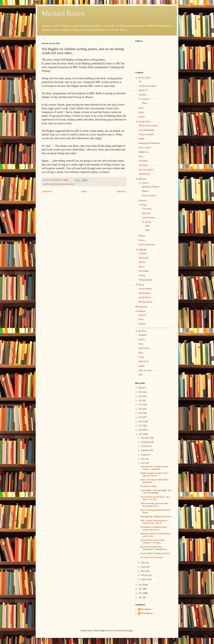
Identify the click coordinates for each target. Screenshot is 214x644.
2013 (141, 589)
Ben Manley (146, 609)
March (144, 571)
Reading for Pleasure (151, 187)
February (145, 575)
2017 (141, 426)
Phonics (145, 191)
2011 (141, 597)
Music (141, 108)
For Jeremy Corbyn (149, 486)
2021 (141, 409)
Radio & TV (144, 361)
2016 (141, 430)
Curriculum (147, 209)
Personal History (146, 302)
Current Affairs (144, 122)
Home (84, 192)
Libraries (142, 95)
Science (142, 240)
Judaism (142, 324)
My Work (142, 331)
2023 (141, 400)
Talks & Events (145, 370)
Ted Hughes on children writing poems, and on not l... (154, 528)
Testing (148, 222)
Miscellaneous (141, 307)
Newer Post (47, 192)
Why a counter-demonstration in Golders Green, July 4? (154, 522)
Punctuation (144, 258)
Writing (142, 275)
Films (141, 344)
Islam (141, 319)
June (143, 463)
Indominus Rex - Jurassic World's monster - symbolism (154, 468)
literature (65, 184)
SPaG (148, 230)
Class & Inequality (146, 130)
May (143, 563)
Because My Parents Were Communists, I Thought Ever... (154, 548)
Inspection (146, 213)
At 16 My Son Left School (152, 557)
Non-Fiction (144, 348)
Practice (142, 236)
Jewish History (145, 297)
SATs (147, 226)
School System (148, 218)
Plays (141, 353)
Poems (141, 357)
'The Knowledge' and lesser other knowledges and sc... (154, 505)
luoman (112, 631)
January (144, 579)
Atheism (142, 315)
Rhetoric (142, 262)
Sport (141, 156)
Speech (142, 267)
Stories (142, 366)
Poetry (145, 103)
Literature (146, 99)
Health (141, 139)
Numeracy (143, 200)
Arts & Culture (144, 78)
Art (140, 82)
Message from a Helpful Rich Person (156, 517)
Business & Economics (148, 126)
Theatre (142, 117)
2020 (141, 413)
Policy (144, 205)
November (146, 442)
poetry (72, 184)
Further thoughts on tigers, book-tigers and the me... (154, 474)
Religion (142, 311)
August (144, 455)
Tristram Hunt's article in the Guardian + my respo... (152, 541)
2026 (141, 388)
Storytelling (144, 271)
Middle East (144, 152)
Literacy (145, 183)
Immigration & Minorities (150, 143)
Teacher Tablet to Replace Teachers (155, 553)
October (145, 446)
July (143, 459)
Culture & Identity (146, 134)
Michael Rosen (63, 13)
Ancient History (145, 289)
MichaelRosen (147, 613)
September (146, 450)
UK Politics (144, 165)
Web (141, 375)
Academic (143, 335)
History (141, 285)
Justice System (145, 148)
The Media (143, 161)
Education (142, 179)
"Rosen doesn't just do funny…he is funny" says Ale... (155, 498)
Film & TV (143, 90)
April (143, 567)
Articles (142, 339)
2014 (141, 585)
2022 (141, 405)
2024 (141, 396)
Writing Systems (146, 280)
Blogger (129, 631)
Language (142, 250)
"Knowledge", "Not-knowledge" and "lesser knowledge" (156, 492)
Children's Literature (147, 86)
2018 (141, 422)
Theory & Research (147, 245)
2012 (141, 593)
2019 (141, 417)
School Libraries (149, 196)
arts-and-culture (55, 184)
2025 (141, 392)
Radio (141, 112)
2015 (141, 434)
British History (145, 293)
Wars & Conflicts (146, 170)
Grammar (143, 253)
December (145, 438)
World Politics (145, 174)
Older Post (121, 192)
